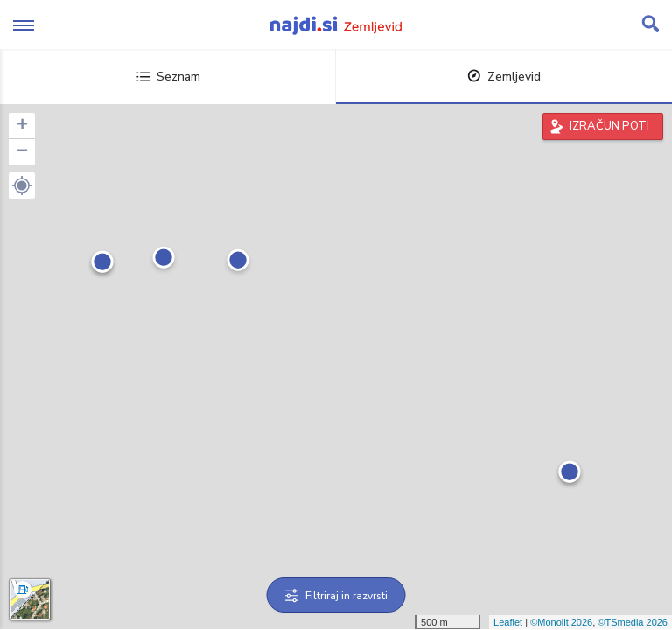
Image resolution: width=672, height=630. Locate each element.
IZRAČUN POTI (609, 126)
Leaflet (508, 622)
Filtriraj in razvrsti (336, 596)
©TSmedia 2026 (633, 622)
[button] (22, 185)
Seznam (168, 77)
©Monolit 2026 (561, 622)
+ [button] (22, 126)
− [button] (22, 152)
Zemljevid (504, 77)
